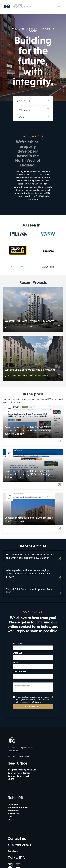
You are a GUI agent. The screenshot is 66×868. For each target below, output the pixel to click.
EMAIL (16, 662)
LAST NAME (18, 653)
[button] (59, 7)
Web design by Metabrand (19, 756)
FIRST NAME (18, 644)
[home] (17, 5)
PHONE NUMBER (20, 672)
